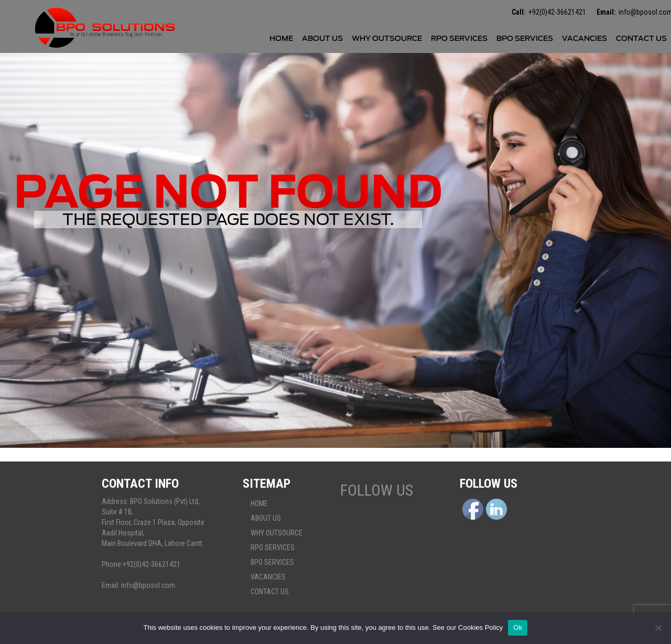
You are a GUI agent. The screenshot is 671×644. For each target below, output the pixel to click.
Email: (606, 12)
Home (281, 38)
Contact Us (641, 38)
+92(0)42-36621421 (557, 12)
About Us (322, 38)
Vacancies (585, 38)
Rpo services (459, 38)
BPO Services (525, 38)
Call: (519, 12)
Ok (518, 627)
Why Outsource (387, 38)
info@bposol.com (148, 585)
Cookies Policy (480, 627)
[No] (658, 628)
